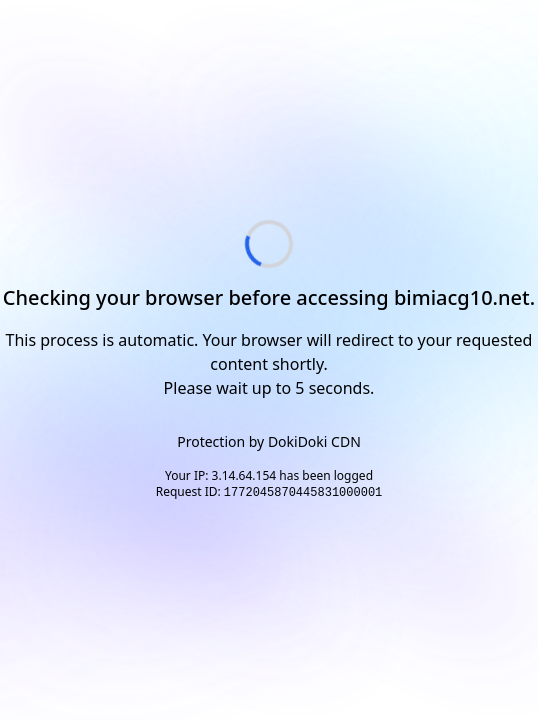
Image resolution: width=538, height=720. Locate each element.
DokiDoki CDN (314, 441)
